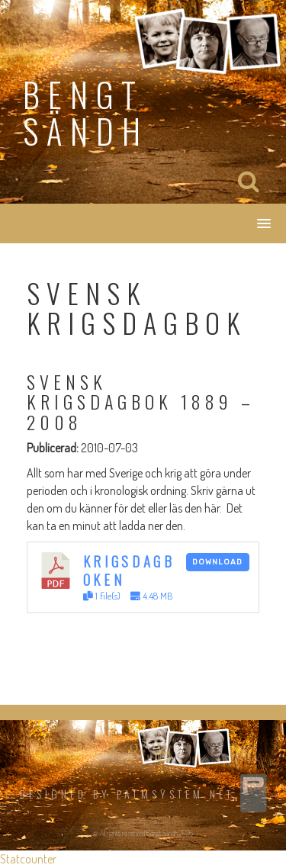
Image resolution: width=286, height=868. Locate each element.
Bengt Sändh (86, 113)
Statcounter (28, 859)
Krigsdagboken (129, 570)
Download (217, 562)
